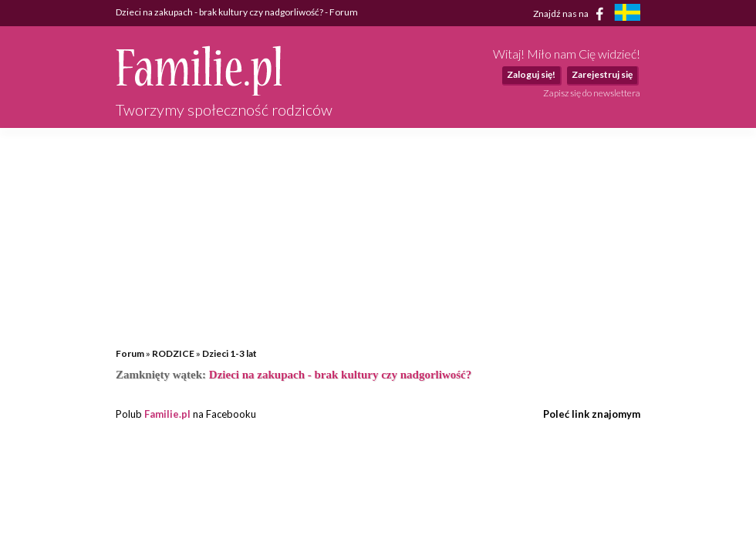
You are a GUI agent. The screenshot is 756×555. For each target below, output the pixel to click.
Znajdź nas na (571, 14)
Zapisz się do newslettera (592, 93)
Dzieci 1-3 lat (229, 353)
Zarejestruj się (602, 74)
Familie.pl (167, 414)
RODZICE (173, 353)
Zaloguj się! (531, 74)
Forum (130, 353)
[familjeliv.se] (627, 14)
